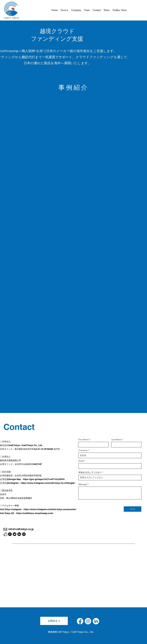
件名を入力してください (90, 472)
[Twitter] (15, 534)
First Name (84, 439)
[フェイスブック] (80, 621)
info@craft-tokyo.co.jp (21, 529)
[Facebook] (10, 534)
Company (83, 450)
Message (83, 484)
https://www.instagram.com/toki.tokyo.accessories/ (50, 509)
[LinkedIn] (19, 534)
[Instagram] (24, 534)
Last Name (116, 439)
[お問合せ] (54, 621)
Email (81, 461)
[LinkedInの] (96, 621)
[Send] (133, 509)
